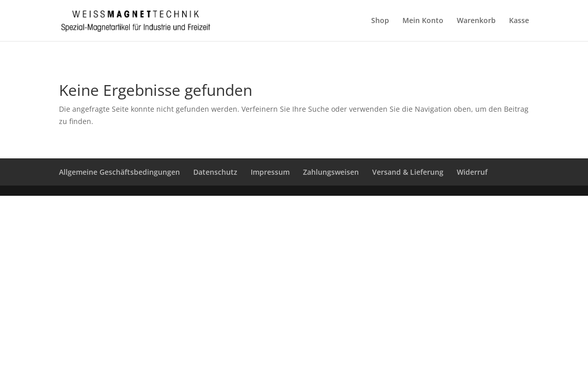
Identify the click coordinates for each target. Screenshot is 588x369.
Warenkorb (476, 21)
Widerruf (472, 172)
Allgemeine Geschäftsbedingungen (119, 172)
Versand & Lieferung (408, 172)
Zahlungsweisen (331, 172)
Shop (380, 21)
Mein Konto (423, 21)
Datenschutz (215, 172)
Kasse (519, 21)
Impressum (270, 172)
